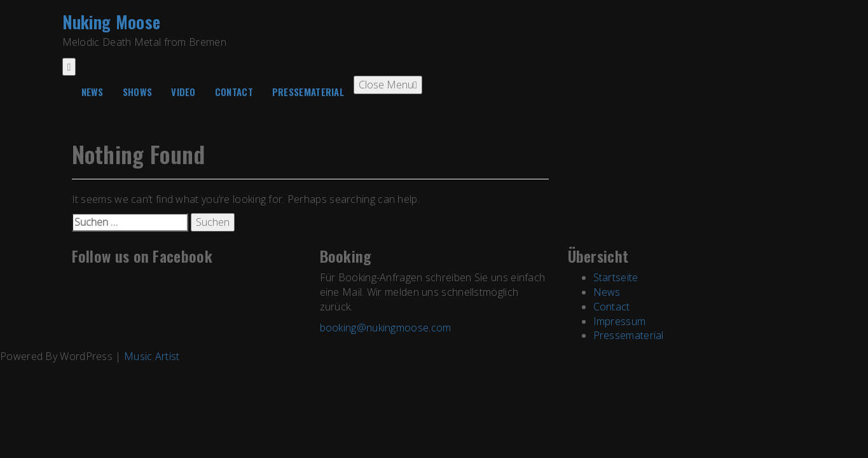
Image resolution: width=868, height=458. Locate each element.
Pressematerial (308, 92)
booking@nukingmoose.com (386, 328)
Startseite (616, 277)
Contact (234, 92)
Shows (138, 92)
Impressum (620, 321)
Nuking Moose (112, 22)
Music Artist (152, 356)
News (93, 92)
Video (183, 92)
